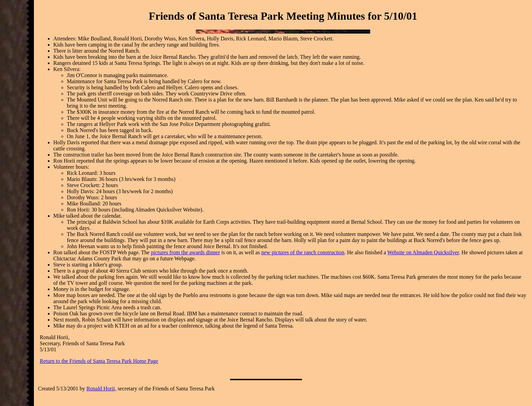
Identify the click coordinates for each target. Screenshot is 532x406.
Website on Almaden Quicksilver (423, 252)
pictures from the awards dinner (185, 252)
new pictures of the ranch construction (303, 252)
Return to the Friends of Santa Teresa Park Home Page (99, 361)
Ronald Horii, (101, 389)
